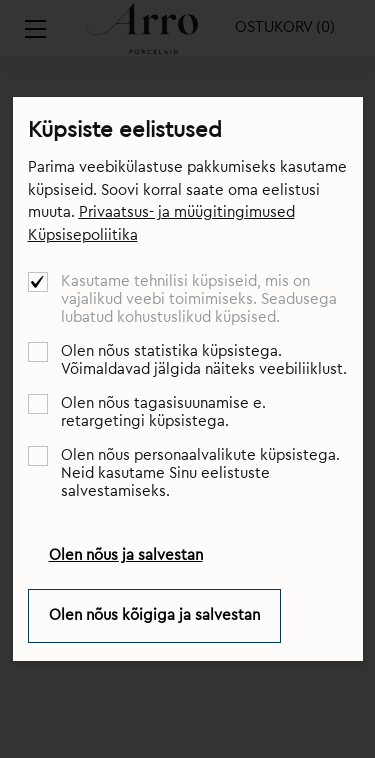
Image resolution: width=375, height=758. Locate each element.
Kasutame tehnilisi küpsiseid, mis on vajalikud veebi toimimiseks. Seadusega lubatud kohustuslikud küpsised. (199, 299)
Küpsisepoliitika (83, 235)
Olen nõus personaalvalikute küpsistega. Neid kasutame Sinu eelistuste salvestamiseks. (200, 473)
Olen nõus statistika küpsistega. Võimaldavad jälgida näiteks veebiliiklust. (204, 360)
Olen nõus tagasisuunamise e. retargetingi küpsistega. (163, 412)
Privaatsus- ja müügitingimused (187, 212)
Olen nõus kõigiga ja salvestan (154, 615)
